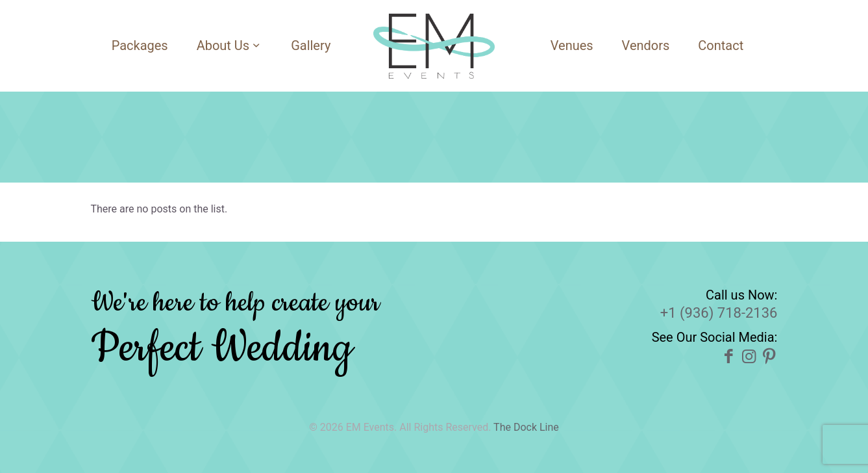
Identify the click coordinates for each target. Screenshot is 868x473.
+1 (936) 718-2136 (719, 313)
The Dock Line (526, 427)
